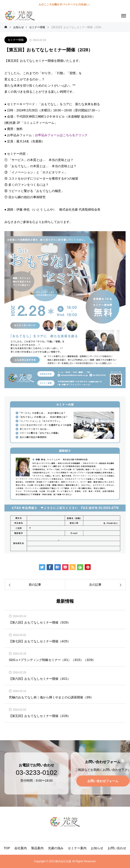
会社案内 (21, 848)
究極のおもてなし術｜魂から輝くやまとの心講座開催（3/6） (51, 697)
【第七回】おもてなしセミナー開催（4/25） (40, 641)
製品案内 (37, 848)
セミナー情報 (16, 40)
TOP (7, 848)
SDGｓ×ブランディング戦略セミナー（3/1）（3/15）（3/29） (52, 660)
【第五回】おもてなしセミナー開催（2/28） (40, 716)
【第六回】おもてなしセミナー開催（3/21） (40, 679)
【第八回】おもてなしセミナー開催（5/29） (40, 623)
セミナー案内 (77, 848)
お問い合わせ (117, 848)
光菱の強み (56, 848)
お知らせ (97, 848)
